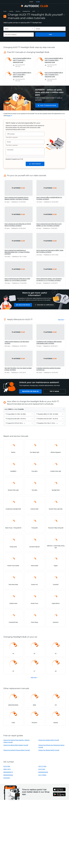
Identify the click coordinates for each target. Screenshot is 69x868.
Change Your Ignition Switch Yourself (49, 741)
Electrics (18, 11)
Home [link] (5, 11)
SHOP (31, 2)
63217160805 (42, 776)
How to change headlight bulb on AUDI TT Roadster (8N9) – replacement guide (54, 60)
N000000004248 (43, 773)
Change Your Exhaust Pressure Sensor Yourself (17, 751)
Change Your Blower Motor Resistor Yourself (16, 746)
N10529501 (7, 779)
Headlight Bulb (26, 11)
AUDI (34, 11)
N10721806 (7, 767)
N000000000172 (8, 773)
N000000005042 (8, 776)
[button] (34, 410)
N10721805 (42, 770)
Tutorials (11, 11)
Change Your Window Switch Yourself (49, 751)
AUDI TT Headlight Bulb (48, 105)
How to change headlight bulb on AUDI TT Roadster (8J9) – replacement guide (54, 75)
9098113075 (7, 770)
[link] (19, 62)
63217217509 (42, 767)
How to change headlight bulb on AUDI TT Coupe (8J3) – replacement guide (22, 60)
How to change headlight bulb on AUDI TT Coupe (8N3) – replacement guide (22, 75)
